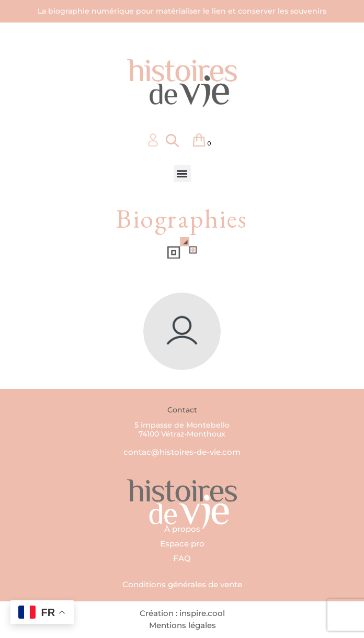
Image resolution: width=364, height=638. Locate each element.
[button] (182, 174)
